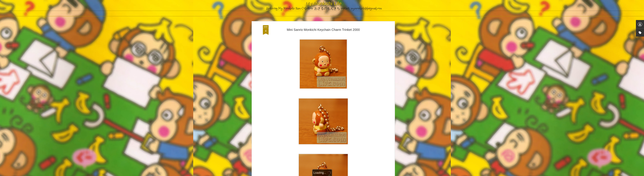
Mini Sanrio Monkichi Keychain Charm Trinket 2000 (323, 29)
